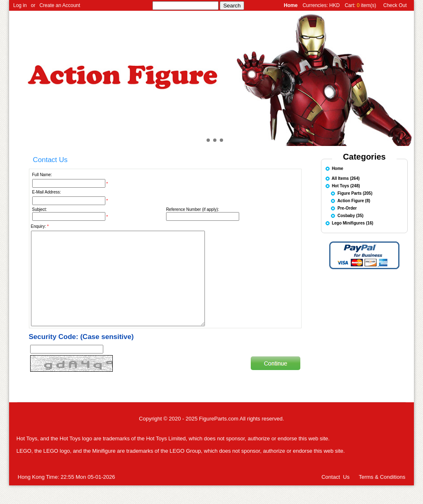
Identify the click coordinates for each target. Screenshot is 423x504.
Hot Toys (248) (346, 185)
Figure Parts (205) (355, 193)
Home (337, 168)
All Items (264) (346, 178)
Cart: (351, 5)
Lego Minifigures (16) (353, 223)
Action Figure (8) (354, 200)
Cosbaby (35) (351, 215)
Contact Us (335, 496)
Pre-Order (347, 208)
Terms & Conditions (382, 496)
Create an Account (60, 5)
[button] (202, 140)
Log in (20, 5)
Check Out (395, 5)
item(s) (369, 5)
